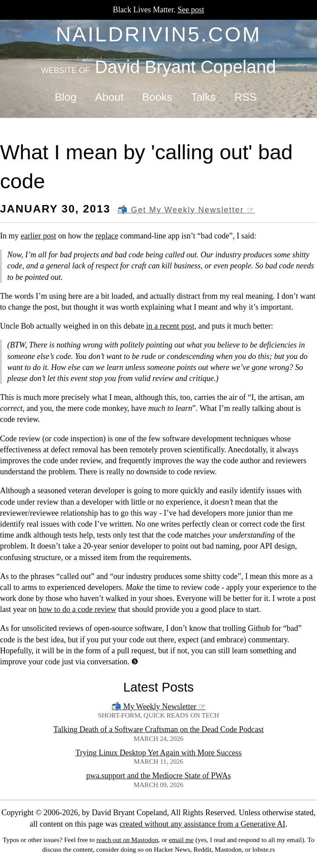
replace (107, 236)
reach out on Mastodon (127, 840)
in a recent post (170, 326)
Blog (65, 97)
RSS (245, 97)
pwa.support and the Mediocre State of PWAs (158, 776)
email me (181, 840)
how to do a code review (77, 609)
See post (191, 10)
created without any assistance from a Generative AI (203, 824)
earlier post (38, 236)
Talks (203, 97)
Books (157, 97)
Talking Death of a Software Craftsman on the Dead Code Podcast (158, 729)
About (109, 97)
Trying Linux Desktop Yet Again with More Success (158, 753)
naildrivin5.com (159, 34)
